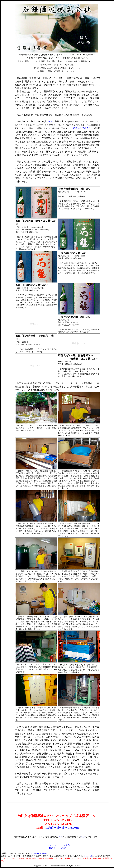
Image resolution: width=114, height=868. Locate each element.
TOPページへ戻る (58, 848)
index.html (88, 856)
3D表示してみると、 (83, 128)
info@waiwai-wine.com (62, 827)
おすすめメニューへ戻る (58, 845)
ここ (61, 837)
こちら (49, 121)
